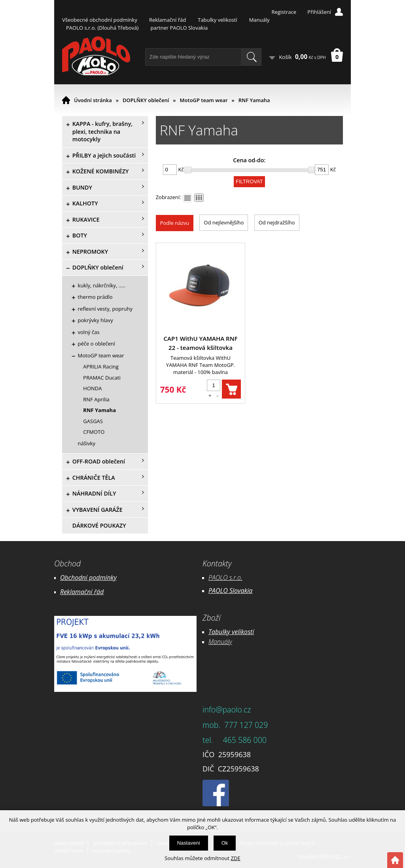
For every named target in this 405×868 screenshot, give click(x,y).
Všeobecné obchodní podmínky (100, 20)
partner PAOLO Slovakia (179, 28)
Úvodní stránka (93, 100)
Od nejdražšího (277, 222)
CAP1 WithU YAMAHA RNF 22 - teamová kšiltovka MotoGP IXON (201, 343)
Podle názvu (175, 223)
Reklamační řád (167, 20)
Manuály (259, 20)
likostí (246, 632)
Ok (225, 843)
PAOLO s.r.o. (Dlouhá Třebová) (102, 28)
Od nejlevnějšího (224, 222)
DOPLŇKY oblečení (146, 100)
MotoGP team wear (204, 100)
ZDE (236, 858)
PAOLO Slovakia (230, 591)
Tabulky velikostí (217, 20)
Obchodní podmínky (88, 577)
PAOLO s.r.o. (225, 577)
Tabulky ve (223, 632)
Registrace (284, 12)
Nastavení (189, 843)
